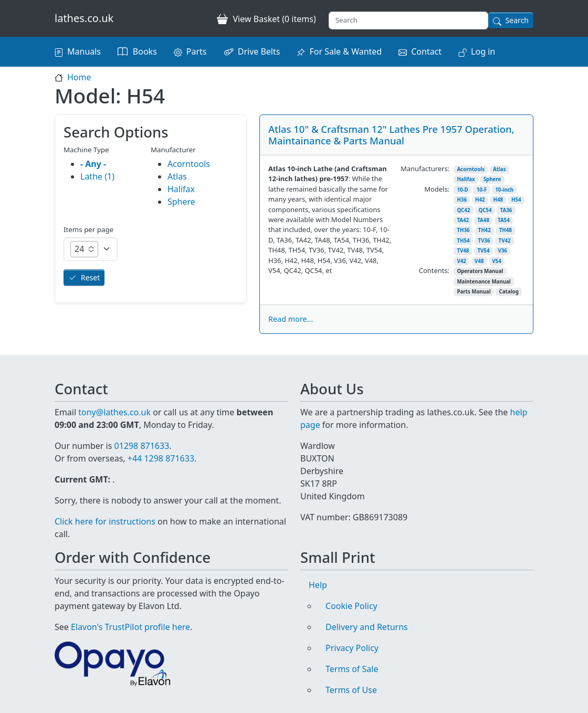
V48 (479, 261)
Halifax (466, 179)
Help (318, 585)
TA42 (463, 220)
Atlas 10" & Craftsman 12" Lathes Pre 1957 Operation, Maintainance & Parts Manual (391, 135)
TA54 (504, 220)
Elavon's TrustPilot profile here (130, 627)
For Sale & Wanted (345, 51)
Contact (426, 51)
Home (79, 77)
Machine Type (86, 150)
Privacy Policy (352, 648)
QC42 (463, 210)
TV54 (483, 251)
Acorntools (471, 169)
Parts (197, 51)
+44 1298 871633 (161, 458)
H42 (480, 200)
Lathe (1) (97, 176)
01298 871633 (141, 446)
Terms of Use (351, 690)
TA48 (483, 220)
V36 (502, 251)
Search (517, 20)
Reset (90, 277)
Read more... (291, 319)
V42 (461, 261)
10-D (462, 190)
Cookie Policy (351, 606)
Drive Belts (259, 51)
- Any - (93, 164)
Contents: (434, 270)
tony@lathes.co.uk (114, 412)
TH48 (506, 230)
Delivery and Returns (367, 627)
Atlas (500, 169)
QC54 (485, 210)
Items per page (88, 229)
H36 (462, 200)
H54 (516, 200)
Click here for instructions (105, 521)
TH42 (485, 230)
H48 (498, 200)
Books (145, 51)
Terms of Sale (352, 669)
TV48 (463, 251)
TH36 (463, 230)
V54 (496, 261)
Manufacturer (173, 150)
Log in (483, 51)
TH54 (463, 241)
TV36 (484, 241)
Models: (437, 189)
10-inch (504, 190)
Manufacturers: (425, 169)
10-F (482, 190)
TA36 (506, 210)
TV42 (505, 241)
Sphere (492, 179)
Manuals (84, 51)
